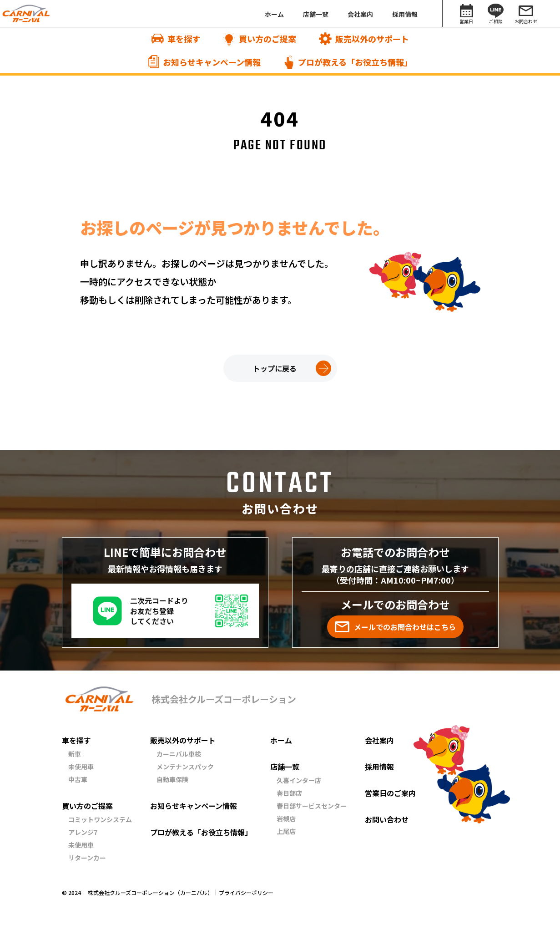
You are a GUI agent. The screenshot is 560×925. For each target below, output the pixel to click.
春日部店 (289, 793)
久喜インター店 (299, 780)
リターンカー (87, 858)
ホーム (281, 740)
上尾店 (286, 831)
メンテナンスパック (185, 767)
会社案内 (379, 740)
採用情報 (379, 767)
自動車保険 (172, 779)
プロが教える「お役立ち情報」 (201, 832)
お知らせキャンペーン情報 (194, 806)
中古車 (78, 779)
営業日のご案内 (390, 793)
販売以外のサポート (183, 740)
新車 (75, 754)
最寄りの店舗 (346, 569)
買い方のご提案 (87, 806)
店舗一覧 (285, 767)
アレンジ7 (83, 832)
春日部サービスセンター (312, 806)
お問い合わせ (387, 819)
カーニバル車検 (179, 754)
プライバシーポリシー (246, 893)
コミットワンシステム (100, 819)
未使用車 (81, 767)
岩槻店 (286, 818)
